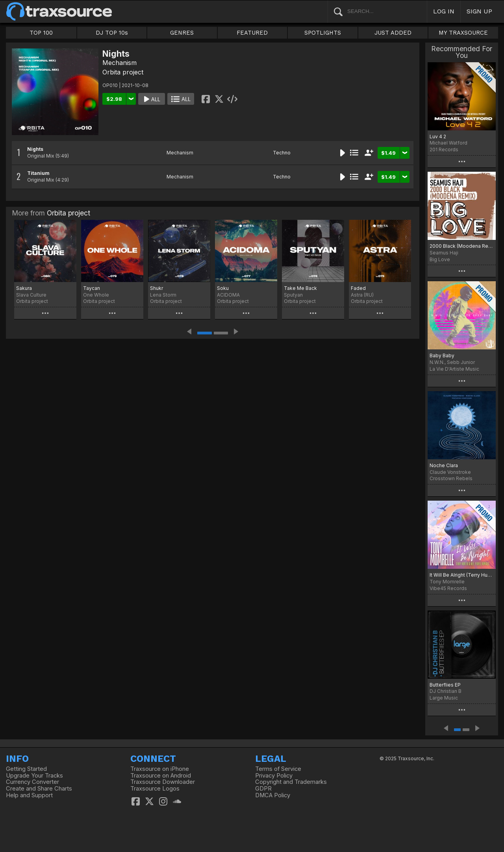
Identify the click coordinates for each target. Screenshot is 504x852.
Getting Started (26, 769)
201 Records (444, 149)
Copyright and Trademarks (291, 782)
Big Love (440, 259)
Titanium (38, 173)
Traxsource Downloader (163, 782)
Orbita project (123, 72)
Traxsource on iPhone (160, 769)
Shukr (157, 288)
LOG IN (444, 11)
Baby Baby (442, 355)
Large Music (444, 698)
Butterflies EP (445, 685)
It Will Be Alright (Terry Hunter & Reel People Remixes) (462, 575)
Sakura (24, 288)
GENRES (182, 33)
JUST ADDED (393, 33)
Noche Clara (444, 465)
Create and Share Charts (39, 789)
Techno (282, 153)
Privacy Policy (274, 776)
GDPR (263, 789)
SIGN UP (479, 11)
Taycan (92, 288)
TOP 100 (41, 33)
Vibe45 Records (448, 588)
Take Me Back (300, 288)
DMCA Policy (273, 795)
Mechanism (120, 63)
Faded (358, 288)
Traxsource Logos (155, 789)
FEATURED (252, 33)
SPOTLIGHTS (323, 33)
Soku (223, 288)
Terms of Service (278, 769)
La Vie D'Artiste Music (454, 369)
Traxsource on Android (161, 776)
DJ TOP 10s (112, 33)
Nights (35, 149)
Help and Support (29, 795)
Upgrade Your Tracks (34, 776)
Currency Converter (32, 782)
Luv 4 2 (438, 136)
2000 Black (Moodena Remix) (462, 246)
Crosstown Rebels (451, 478)
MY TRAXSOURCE (463, 33)
